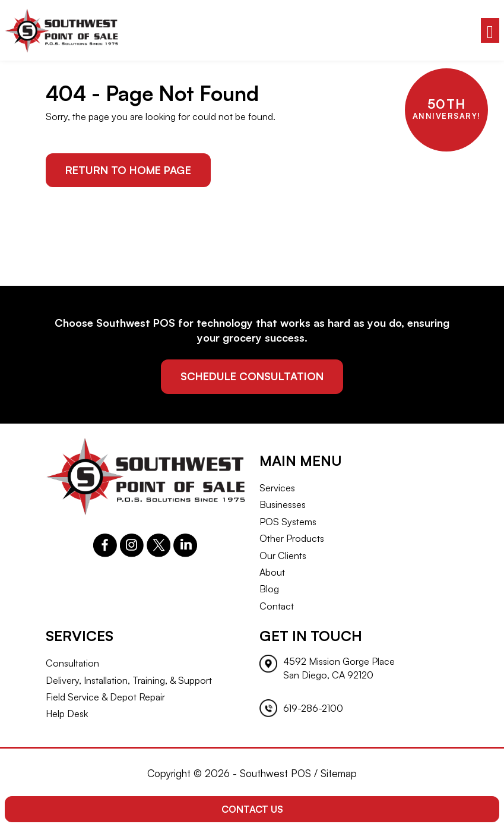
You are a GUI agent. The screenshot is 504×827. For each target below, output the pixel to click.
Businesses (283, 504)
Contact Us (252, 809)
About (272, 572)
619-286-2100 (313, 708)
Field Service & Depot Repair (105, 697)
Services (277, 488)
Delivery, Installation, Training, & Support (129, 680)
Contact (277, 606)
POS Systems (288, 522)
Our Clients (283, 555)
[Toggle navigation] (490, 31)
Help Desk (67, 714)
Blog (269, 589)
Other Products (292, 538)
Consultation (72, 663)
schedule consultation (252, 376)
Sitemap (339, 773)
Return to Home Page (128, 170)
